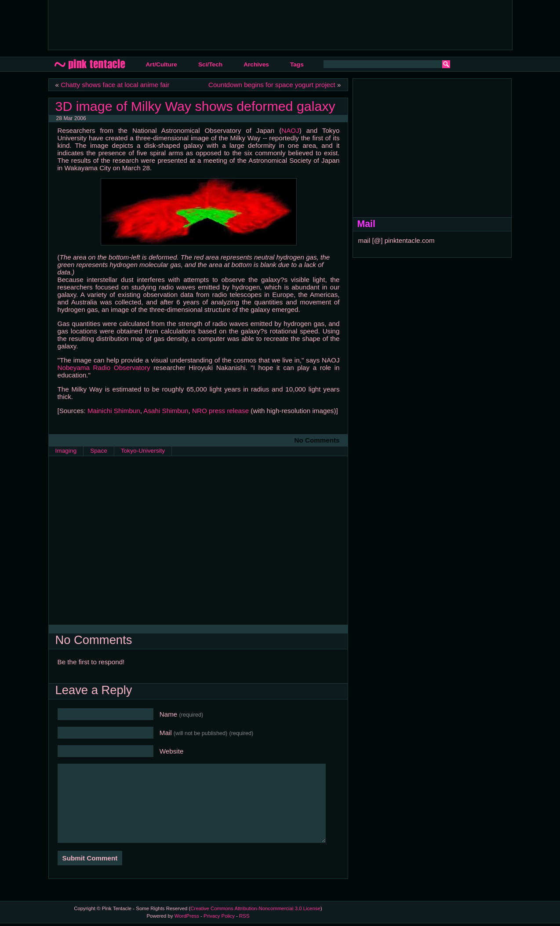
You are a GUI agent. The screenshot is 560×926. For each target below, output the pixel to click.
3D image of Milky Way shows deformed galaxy (195, 106)
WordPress (187, 916)
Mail (207, 733)
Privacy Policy (219, 916)
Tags (297, 64)
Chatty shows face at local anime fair (115, 85)
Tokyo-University (143, 451)
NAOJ (290, 130)
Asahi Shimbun (166, 411)
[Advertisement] (215, 24)
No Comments (317, 440)
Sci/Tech (210, 64)
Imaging (66, 451)
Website (172, 751)
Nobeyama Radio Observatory (104, 368)
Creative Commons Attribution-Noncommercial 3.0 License (255, 908)
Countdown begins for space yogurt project (272, 85)
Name (182, 714)
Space (99, 451)
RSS (244, 916)
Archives (256, 64)
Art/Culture (162, 64)
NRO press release (220, 411)
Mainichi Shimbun (114, 411)
